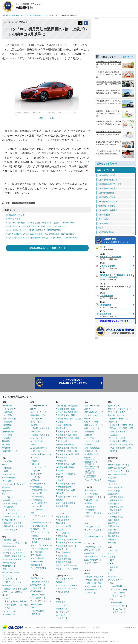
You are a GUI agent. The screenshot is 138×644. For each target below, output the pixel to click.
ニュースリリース (40, 628)
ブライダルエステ (92, 527)
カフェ (33, 519)
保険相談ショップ (10, 451)
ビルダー (8, 598)
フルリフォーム (11, 579)
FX (4, 494)
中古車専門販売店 (40, 490)
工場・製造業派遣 (92, 448)
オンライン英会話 (64, 526)
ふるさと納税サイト (39, 448)
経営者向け (91, 507)
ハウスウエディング (93, 547)
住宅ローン (7, 491)
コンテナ (36, 457)
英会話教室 (61, 523)
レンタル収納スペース (42, 454)
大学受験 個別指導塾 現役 (67, 412)
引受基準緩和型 (117, 500)
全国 (100, 586)
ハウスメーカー (11, 611)
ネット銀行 (7, 481)
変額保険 (112, 539)
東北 (9, 601)
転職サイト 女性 (91, 422)
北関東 (15, 601)
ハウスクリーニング (39, 419)
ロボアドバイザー (10, 530)
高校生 (61, 497)
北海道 (61, 432)
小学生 (76, 497)
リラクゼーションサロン (66, 585)
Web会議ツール (91, 500)
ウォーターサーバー (39, 406)
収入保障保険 (116, 510)
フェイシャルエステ (93, 530)
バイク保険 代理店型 (117, 474)
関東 (102, 577)
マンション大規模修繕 (12, 559)
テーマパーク (90, 593)
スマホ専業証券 (9, 474)
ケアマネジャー (74, 543)
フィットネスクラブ (65, 579)
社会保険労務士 (72, 539)
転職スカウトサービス (94, 425)
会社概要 (28, 628)
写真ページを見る (47, 118)
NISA (5, 465)
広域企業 (114, 435)
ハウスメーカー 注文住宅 (12, 592)
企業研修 (88, 503)
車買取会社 (35, 480)
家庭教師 (60, 500)
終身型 (113, 497)
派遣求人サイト (91, 451)
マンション (9, 543)
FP (59, 533)
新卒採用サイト (91, 463)
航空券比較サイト (38, 585)
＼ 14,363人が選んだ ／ (72, 381)
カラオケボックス (92, 590)
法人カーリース (91, 490)
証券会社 (8, 468)
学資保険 (6, 448)
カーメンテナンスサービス (42, 516)
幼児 (60, 520)
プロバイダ (113, 422)
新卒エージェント (92, 467)
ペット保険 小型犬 (116, 487)
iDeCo (111, 563)
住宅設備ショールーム (12, 572)
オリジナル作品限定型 (42, 539)
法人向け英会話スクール (66, 565)
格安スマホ (124, 419)
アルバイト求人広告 (93, 480)
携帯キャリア (114, 406)
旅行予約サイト (37, 578)
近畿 (19, 556)
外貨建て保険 (114, 526)
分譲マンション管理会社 (13, 553)
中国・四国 (23, 605)
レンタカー (35, 471)
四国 (112, 432)
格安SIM (114, 419)
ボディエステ (90, 533)
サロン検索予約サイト (94, 536)
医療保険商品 (114, 494)
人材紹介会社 (90, 472)
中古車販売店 (36, 487)
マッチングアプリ (92, 563)
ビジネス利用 (38, 611)
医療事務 (66, 533)
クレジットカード (10, 504)
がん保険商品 (114, 513)
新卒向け (90, 516)
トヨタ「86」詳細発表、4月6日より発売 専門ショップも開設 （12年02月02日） (41, 223)
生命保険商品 (114, 504)
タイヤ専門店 (62, 618)
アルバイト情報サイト (94, 415)
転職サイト (89, 419)
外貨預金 (6, 487)
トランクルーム (37, 451)
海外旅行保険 (8, 432)
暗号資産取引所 (9, 520)
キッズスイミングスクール (67, 589)
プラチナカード (119, 596)
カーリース (35, 477)
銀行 (6, 471)
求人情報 (96, 628)
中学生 (68, 497)
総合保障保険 (114, 533)
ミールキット (36, 432)
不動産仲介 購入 (9, 546)
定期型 (120, 497)
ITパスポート (71, 546)
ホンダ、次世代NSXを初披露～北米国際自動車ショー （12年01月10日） (37, 226)
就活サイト (89, 409)
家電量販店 (61, 602)
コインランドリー (38, 422)
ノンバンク (17, 500)
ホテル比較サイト (38, 588)
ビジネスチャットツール (95, 497)
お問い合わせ (69, 628)
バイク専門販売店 (40, 503)
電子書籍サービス (38, 529)
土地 (25, 543)
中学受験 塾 (61, 461)
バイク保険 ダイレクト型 (119, 471)
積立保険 (112, 543)
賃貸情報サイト (9, 566)
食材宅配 (34, 425)
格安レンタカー (37, 474)
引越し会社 (35, 464)
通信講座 (60, 530)
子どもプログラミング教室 (67, 569)
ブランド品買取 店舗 (39, 549)
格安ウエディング (92, 550)
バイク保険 (7, 415)
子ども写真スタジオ (39, 526)
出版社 (35, 542)
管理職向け (91, 510)
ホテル (33, 608)
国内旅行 (36, 582)
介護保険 (112, 530)
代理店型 (8, 412)
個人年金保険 (114, 536)
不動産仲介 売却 (9, 540)
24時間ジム (61, 582)
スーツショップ (63, 612)
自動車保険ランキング (15, 215)
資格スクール (62, 549)
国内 (34, 604)
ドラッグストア (63, 605)
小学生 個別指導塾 (64, 487)
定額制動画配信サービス (41, 522)
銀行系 (7, 500)
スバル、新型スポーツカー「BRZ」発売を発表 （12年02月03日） (34, 230)
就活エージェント (92, 406)
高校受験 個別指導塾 (65, 444)
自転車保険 (7, 425)
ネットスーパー (37, 438)
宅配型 (35, 461)
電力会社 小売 (36, 565)
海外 (40, 604)
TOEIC (61, 539)
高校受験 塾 (61, 428)
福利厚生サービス (38, 562)
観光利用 (36, 614)
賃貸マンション (9, 569)
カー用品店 (61, 615)
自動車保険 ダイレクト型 (119, 465)
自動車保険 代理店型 (117, 468)
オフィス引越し (37, 552)
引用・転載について (83, 628)
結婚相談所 (89, 553)
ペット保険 (7, 435)
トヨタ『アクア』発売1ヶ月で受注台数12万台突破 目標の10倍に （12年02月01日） (42, 238)
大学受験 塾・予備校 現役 (67, 406)
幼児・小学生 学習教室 (66, 503)
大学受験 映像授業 (64, 425)
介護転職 (88, 435)
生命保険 (6, 438)
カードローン (8, 497)
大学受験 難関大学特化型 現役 (69, 419)
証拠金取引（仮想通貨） (15, 526)
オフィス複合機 (37, 558)
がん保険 (6, 444)
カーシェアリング (38, 467)
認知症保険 (113, 523)
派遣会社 (88, 444)
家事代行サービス (38, 415)
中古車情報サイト (38, 484)
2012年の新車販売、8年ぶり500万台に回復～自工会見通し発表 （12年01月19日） (41, 234)
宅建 (60, 536)
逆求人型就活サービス (94, 412)
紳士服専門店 (62, 609)
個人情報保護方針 (56, 628)
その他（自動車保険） (24, 203)
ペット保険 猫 (114, 491)
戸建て (19, 543)
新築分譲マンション (11, 585)
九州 (25, 556)
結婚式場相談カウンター (95, 556)
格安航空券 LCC (37, 591)
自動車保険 (119, 241)
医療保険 (6, 441)
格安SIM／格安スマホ (117, 415)
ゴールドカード (11, 513)
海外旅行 (46, 582)
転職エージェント (92, 428)
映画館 (87, 573)
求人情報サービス (92, 454)
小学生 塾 (60, 480)
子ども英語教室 (63, 517)
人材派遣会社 (90, 476)
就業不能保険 (114, 520)
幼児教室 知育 (62, 506)
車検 (32, 513)
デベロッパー (10, 614)
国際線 (43, 595)
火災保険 (6, 428)
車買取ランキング (13, 219)
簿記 (65, 536)
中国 (131, 428)
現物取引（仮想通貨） (14, 523)
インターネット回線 (117, 438)
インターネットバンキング (14, 484)
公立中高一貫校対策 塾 (66, 474)
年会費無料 (9, 507)
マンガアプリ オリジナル (41, 545)
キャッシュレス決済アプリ (14, 517)
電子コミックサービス (40, 532)
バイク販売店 (36, 500)
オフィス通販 (36, 555)
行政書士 (62, 543)
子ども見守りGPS (38, 568)
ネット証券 (7, 461)
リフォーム (7, 576)
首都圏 (7, 556)
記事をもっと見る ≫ (107, 164)
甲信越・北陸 (71, 435)
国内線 (35, 595)
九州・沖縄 (63, 441)
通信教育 (60, 493)
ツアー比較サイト (38, 598)
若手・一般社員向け (95, 513)
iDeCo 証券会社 (9, 478)
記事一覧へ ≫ (128, 57)
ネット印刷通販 (91, 494)
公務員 (61, 546)
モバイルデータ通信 (117, 412)
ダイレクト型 (10, 409)
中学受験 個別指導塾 (65, 467)
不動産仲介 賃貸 (9, 563)
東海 (14, 556)
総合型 (35, 536)
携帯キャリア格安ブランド (119, 409)
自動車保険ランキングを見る (114, 321)
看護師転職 (89, 432)
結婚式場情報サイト (93, 560)
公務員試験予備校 (64, 562)
